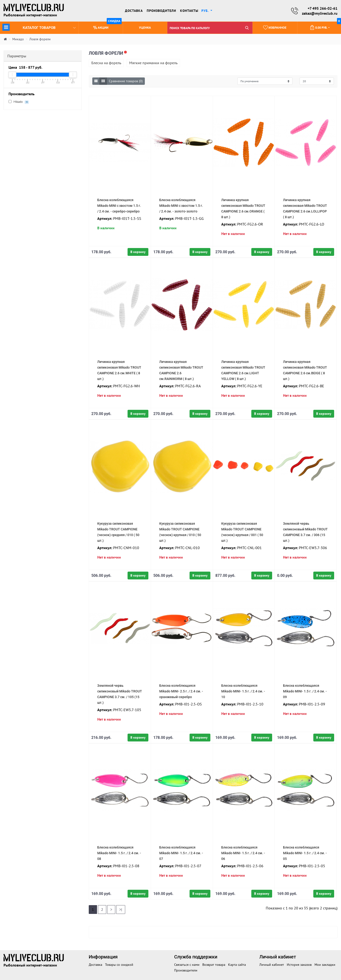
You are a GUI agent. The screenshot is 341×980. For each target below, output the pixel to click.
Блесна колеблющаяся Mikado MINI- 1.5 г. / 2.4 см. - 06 (243, 853)
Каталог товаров (39, 27)
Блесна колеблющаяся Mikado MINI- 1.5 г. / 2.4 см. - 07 (181, 853)
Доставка (134, 11)
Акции (107, 26)
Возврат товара (214, 965)
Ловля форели (40, 39)
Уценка (145, 28)
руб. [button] (206, 11)
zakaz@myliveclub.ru (320, 13)
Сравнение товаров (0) (126, 81)
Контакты (189, 11)
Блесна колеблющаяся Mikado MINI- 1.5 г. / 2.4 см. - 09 (305, 691)
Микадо (18, 39)
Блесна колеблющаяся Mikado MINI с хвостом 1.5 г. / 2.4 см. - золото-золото (181, 206)
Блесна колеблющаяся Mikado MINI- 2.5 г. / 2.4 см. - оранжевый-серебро (181, 691)
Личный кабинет (272, 965)
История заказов (299, 965)
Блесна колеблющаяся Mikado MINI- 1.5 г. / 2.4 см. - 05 (305, 853)
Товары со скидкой (119, 965)
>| (121, 909)
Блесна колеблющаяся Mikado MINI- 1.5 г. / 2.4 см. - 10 (243, 691)
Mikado (19, 102)
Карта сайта (237, 965)
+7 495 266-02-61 (323, 8)
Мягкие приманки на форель (153, 63)
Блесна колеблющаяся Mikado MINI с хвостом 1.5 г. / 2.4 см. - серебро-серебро (119, 206)
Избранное (274, 27)
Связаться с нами (187, 965)
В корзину (138, 252)
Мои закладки (325, 965)
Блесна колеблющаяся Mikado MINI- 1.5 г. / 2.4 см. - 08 (119, 853)
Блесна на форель (106, 63)
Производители (161, 11)
